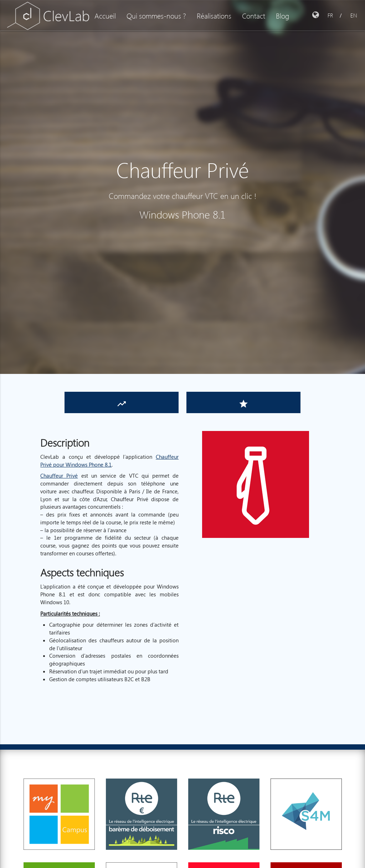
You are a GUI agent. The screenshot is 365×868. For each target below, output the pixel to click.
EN (354, 15)
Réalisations (214, 15)
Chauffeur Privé (59, 476)
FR (330, 15)
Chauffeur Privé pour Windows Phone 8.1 (109, 461)
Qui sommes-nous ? (156, 15)
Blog (282, 15)
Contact (254, 15)
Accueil (105, 15)
